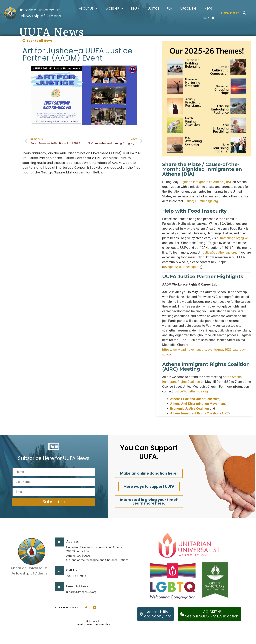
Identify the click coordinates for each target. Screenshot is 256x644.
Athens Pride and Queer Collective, (195, 399)
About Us (88, 8)
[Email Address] (59, 587)
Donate (209, 18)
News (209, 8)
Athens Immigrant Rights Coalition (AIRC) (200, 413)
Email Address (77, 586)
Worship (114, 8)
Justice (153, 8)
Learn (135, 8)
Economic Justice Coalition (189, 409)
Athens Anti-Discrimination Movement (198, 404)
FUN (170, 8)
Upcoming (188, 8)
